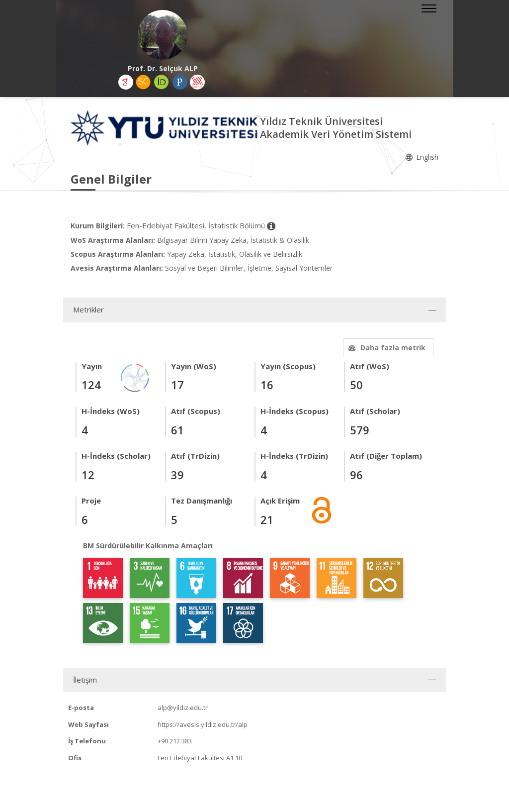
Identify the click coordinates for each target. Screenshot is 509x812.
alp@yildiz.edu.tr (183, 708)
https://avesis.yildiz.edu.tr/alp (203, 724)
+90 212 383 (175, 741)
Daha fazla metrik (386, 348)
